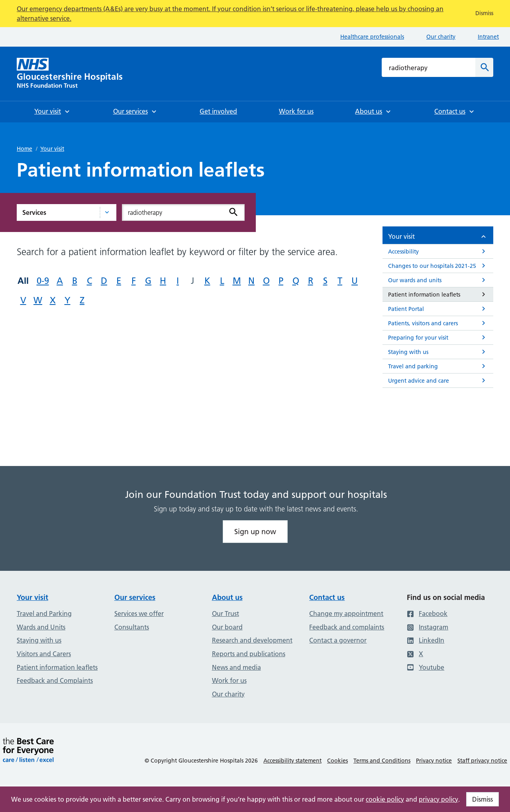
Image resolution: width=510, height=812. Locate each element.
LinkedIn (426, 640)
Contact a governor (338, 640)
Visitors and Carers (44, 654)
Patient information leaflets (57, 667)
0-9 (43, 281)
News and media (236, 667)
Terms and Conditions (382, 761)
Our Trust (226, 613)
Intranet (488, 37)
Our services (135, 597)
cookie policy (385, 799)
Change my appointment (346, 613)
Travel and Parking (44, 613)
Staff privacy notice (482, 761)
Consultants (132, 627)
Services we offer (139, 613)
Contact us (327, 597)
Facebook (427, 613)
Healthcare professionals (372, 37)
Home (25, 149)
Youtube (426, 667)
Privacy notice (434, 761)
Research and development (252, 640)
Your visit (52, 149)
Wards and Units (41, 627)
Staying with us (39, 640)
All (23, 281)
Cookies (337, 761)
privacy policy (438, 799)
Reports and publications (249, 654)
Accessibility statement (292, 761)
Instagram (428, 627)
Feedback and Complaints (55, 680)
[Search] (484, 67)
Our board (227, 627)
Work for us (229, 680)
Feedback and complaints (347, 627)
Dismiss (483, 799)
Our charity (441, 37)
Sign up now (255, 532)
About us (227, 597)
